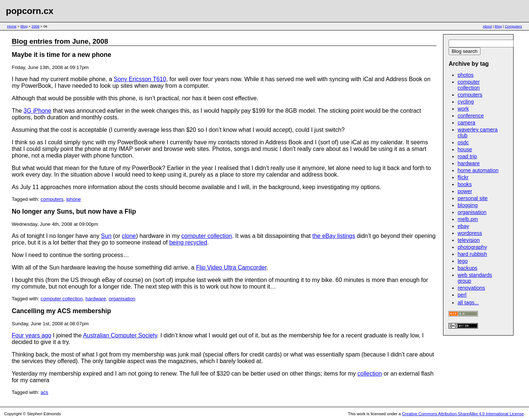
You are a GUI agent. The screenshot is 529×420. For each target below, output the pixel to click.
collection (370, 374)
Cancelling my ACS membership (61, 311)
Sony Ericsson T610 (140, 79)
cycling (466, 102)
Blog (24, 26)
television (469, 240)
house (465, 149)
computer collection (207, 236)
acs (45, 392)
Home (12, 26)
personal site (473, 198)
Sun (106, 236)
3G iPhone (37, 111)
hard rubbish (472, 254)
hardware (96, 299)
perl (462, 295)
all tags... (468, 303)
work (463, 109)
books (465, 184)
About (487, 26)
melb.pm (468, 219)
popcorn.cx (30, 11)
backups (468, 268)
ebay (463, 226)
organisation (122, 299)
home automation (478, 170)
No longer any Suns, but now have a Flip (74, 211)
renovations (471, 288)
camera (467, 123)
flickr (463, 177)
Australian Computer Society (120, 335)
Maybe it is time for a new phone (62, 55)
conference (471, 116)
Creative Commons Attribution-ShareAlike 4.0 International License (463, 414)
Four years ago (32, 335)
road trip (467, 156)
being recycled (188, 242)
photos (466, 75)
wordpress (470, 233)
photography (472, 247)
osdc (463, 142)
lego (463, 261)
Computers (513, 26)
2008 (35, 26)
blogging (468, 205)
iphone (73, 199)
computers (52, 199)
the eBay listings (334, 236)
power (465, 191)
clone (129, 236)
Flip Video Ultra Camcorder (231, 267)
